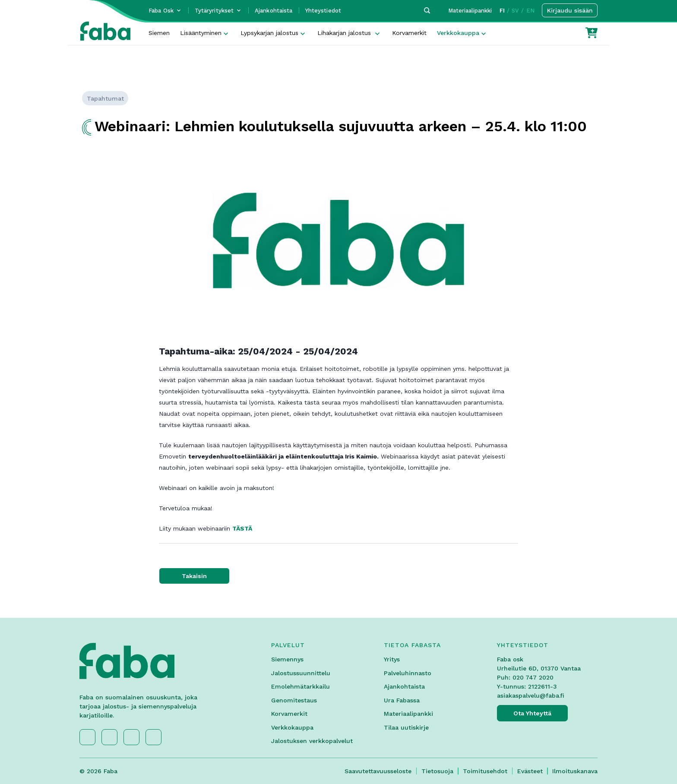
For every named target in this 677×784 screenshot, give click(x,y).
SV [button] (515, 11)
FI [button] (502, 11)
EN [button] (530, 11)
